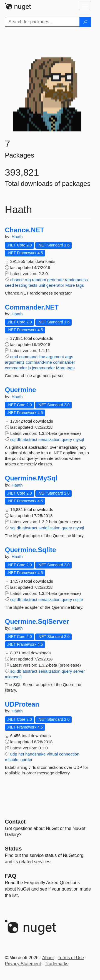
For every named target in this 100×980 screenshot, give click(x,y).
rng (28, 280)
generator (55, 285)
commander (64, 362)
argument (55, 357)
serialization (49, 439)
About (48, 958)
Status (13, 849)
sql (13, 439)
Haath (17, 237)
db (19, 439)
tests (33, 285)
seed (10, 285)
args (69, 357)
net (21, 754)
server (79, 671)
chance (17, 280)
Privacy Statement (23, 964)
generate (55, 280)
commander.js (18, 368)
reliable (12, 760)
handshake (35, 754)
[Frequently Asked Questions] (11, 876)
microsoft (13, 677)
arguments (15, 362)
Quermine (21, 390)
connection (69, 754)
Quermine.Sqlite (31, 550)
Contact (15, 822)
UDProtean (22, 704)
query (67, 439)
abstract (30, 439)
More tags (75, 285)
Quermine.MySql (31, 478)
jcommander (43, 368)
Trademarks (57, 964)
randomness (77, 280)
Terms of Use (71, 958)
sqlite (78, 599)
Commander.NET (32, 307)
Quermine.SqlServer (37, 622)
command (28, 357)
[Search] (85, 22)
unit (42, 285)
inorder (26, 760)
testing (21, 285)
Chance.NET (25, 230)
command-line (39, 362)
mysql (79, 439)
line (42, 357)
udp (14, 754)
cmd (14, 357)
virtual (52, 754)
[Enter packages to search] (42, 22)
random (39, 280)
